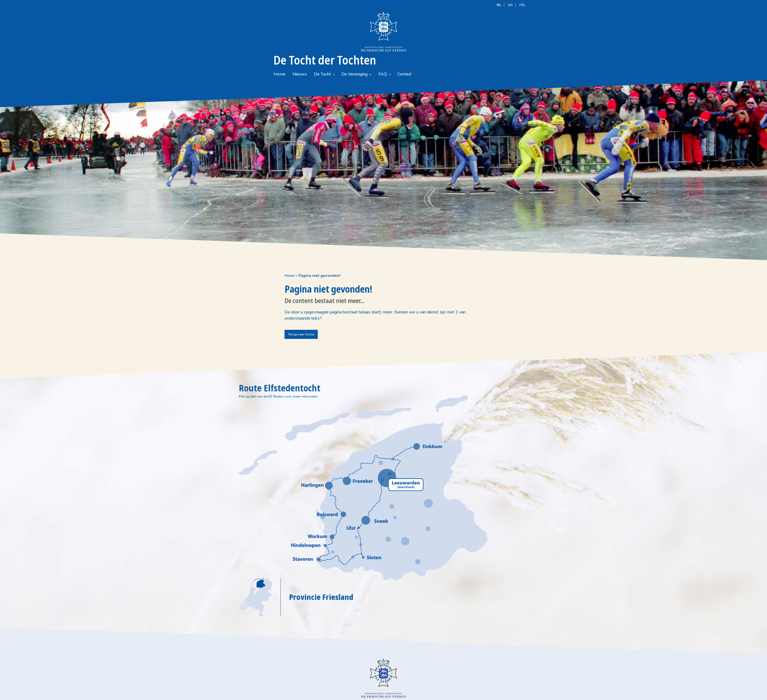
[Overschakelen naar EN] (510, 5)
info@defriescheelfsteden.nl (336, 693)
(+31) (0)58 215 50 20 (332, 688)
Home (317, 37)
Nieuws (338, 37)
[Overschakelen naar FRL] (523, 5)
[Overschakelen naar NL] (499, 5)
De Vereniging (392, 37)
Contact (442, 37)
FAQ (420, 37)
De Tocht (360, 37)
